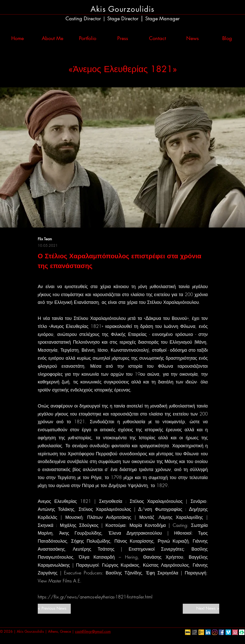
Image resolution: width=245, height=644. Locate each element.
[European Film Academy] (194, 632)
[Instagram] (215, 632)
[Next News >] (201, 609)
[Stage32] (235, 632)
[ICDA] (201, 632)
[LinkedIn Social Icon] (208, 632)
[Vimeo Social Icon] (228, 632)
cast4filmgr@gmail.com (93, 631)
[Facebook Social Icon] (221, 632)
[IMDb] (188, 632)
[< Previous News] (54, 609)
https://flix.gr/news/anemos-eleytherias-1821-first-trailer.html (95, 597)
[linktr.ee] (242, 632)
